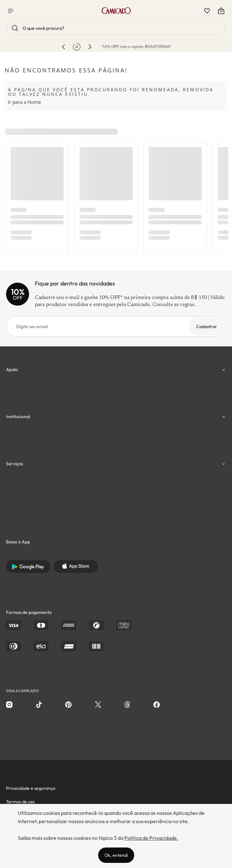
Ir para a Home (24, 102)
